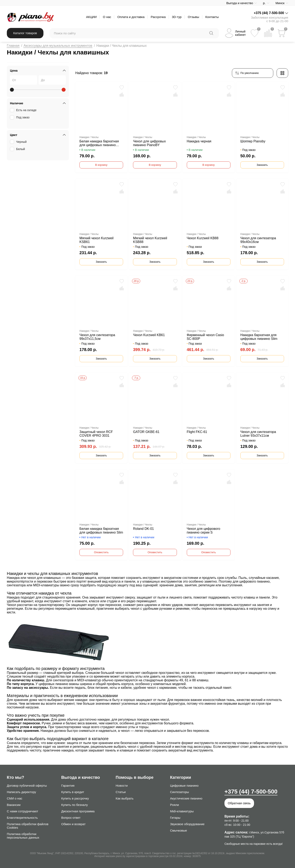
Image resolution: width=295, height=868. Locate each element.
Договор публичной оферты (27, 786)
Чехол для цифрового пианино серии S (204, 531)
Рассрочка (158, 17)
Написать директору (21, 792)
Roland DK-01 (143, 529)
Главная (13, 46)
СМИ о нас (15, 798)
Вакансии (14, 805)
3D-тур (177, 17)
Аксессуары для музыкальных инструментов (58, 46)
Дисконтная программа (78, 811)
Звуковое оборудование (187, 824)
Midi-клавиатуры (182, 811)
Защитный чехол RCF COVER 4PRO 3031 (96, 434)
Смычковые (179, 830)
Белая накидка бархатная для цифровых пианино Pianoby (99, 143)
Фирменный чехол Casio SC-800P (205, 337)
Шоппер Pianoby (253, 141)
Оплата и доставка (131, 17)
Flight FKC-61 (197, 432)
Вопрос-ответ (71, 818)
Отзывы (194, 17)
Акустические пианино (186, 798)
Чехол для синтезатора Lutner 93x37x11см (258, 434)
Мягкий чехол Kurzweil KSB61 (97, 240)
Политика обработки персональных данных (23, 836)
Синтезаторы (179, 792)
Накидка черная (199, 141)
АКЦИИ (91, 17)
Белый (18, 149)
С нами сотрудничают (23, 811)
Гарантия (68, 786)
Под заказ (20, 117)
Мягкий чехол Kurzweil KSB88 (150, 240)
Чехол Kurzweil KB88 (203, 238)
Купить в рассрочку (75, 798)
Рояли (174, 805)
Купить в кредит (73, 792)
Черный (19, 142)
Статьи (121, 792)
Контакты (212, 17)
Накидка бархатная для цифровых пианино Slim (259, 337)
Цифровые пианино (184, 786)
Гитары (175, 818)
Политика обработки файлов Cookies (28, 826)
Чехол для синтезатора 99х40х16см (258, 240)
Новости (122, 786)
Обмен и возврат (73, 824)
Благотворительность (22, 818)
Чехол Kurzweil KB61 (149, 335)
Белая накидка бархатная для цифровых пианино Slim (101, 531)
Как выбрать (125, 798)
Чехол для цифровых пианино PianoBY (149, 143)
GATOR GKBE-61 (146, 432)
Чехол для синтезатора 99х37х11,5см (97, 337)
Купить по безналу (74, 805)
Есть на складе (24, 110)
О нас (107, 17)
